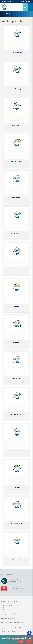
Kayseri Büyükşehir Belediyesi (9, 613)
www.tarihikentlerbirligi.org (15, 582)
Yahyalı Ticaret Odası (7, 607)
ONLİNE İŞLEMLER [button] (26, 2)
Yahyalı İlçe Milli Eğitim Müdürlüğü (10, 611)
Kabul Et (21, 641)
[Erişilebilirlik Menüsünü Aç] (29, 633)
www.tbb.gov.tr (12, 590)
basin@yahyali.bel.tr (12, 631)
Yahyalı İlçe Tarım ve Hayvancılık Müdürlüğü (12, 609)
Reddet (29, 641)
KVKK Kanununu (18, 638)
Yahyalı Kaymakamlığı (7, 605)
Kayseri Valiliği (5, 615)
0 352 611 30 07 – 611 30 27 (15, 627)
